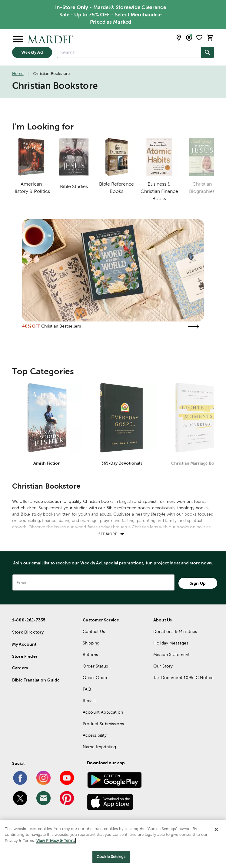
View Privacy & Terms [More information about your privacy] (56, 841)
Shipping (91, 643)
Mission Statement (172, 654)
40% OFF (31, 326)
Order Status (95, 666)
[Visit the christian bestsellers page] (194, 326)
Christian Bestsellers (61, 326)
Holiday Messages (171, 643)
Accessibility (95, 735)
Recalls (90, 701)
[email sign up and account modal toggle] (189, 38)
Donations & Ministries (175, 631)
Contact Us (94, 631)
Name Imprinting (99, 747)
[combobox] (129, 52)
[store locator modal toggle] (179, 38)
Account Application (103, 712)
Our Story (163, 666)
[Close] (216, 829)
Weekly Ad (32, 52)
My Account (24, 644)
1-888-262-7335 (29, 620)
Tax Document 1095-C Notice (183, 678)
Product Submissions (103, 724)
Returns (90, 654)
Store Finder (25, 656)
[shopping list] (199, 38)
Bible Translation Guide (36, 680)
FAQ (87, 689)
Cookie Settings (111, 857)
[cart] (210, 38)
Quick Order (95, 678)
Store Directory (28, 632)
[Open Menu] (18, 39)
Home (18, 74)
